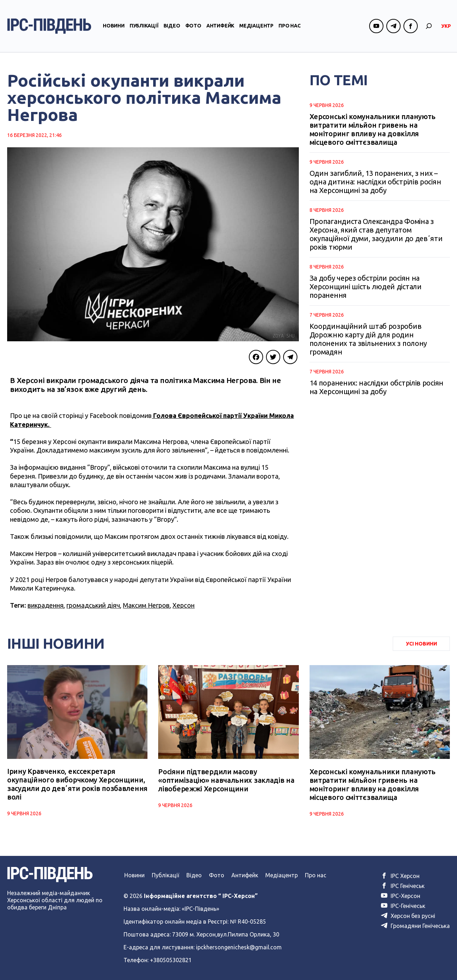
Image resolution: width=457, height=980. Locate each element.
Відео (172, 26)
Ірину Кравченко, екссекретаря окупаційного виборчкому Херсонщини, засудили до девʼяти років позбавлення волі (77, 784)
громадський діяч (93, 605)
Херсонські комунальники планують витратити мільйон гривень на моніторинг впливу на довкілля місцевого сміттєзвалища (373, 129)
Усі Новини (421, 644)
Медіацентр (256, 26)
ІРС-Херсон (401, 896)
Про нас (290, 26)
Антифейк (220, 26)
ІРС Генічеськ (403, 886)
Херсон (184, 605)
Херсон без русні (408, 916)
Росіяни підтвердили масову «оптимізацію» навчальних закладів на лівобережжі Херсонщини (226, 780)
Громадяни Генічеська (415, 926)
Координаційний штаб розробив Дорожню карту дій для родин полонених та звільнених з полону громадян (368, 339)
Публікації (144, 26)
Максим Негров (146, 605)
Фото (193, 26)
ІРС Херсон (400, 876)
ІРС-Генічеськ (403, 906)
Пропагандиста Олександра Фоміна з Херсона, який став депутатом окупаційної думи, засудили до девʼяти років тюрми (376, 234)
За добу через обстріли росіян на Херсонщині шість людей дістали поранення (366, 287)
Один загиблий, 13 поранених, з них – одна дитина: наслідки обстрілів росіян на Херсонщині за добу (375, 182)
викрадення (46, 605)
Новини (114, 26)
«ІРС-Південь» (200, 909)
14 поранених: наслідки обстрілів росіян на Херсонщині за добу (376, 387)
